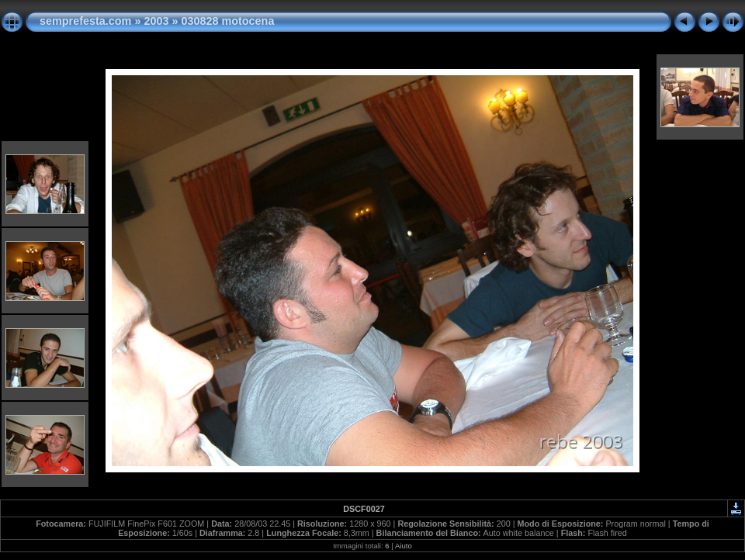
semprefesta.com (85, 21)
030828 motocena (227, 21)
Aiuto (404, 546)
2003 (156, 21)
